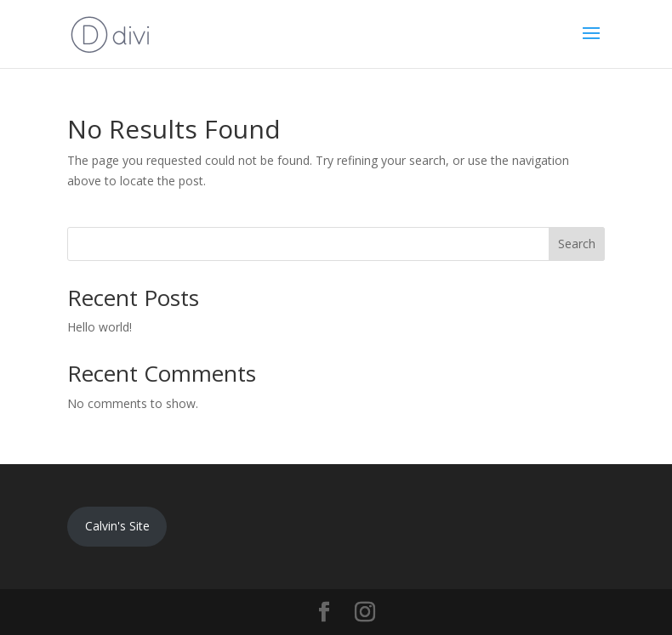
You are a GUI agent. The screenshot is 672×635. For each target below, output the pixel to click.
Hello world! (100, 327)
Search (577, 244)
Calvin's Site (117, 526)
